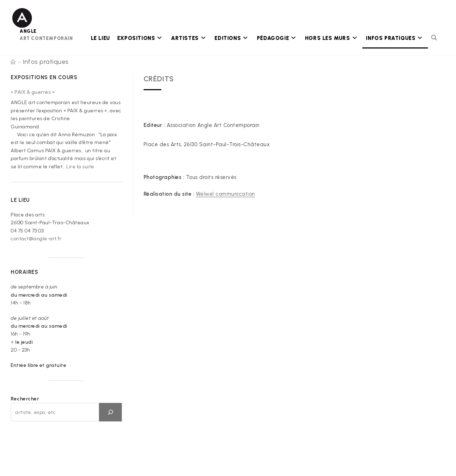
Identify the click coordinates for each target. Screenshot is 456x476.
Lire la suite (80, 167)
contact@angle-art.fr (36, 239)
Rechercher (25, 399)
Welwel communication (226, 194)
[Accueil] (13, 62)
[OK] (110, 412)
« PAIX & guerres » (33, 92)
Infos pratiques (46, 62)
